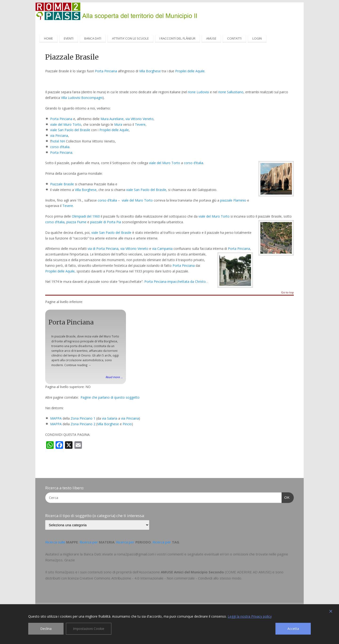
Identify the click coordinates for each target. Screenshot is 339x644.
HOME (48, 38)
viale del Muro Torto (66, 124)
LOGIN (257, 38)
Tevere (140, 124)
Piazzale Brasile (62, 184)
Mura (118, 124)
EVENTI (69, 38)
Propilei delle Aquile (190, 71)
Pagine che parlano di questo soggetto (110, 397)
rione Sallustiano (231, 92)
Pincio (127, 424)
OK (286, 497)
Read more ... (114, 377)
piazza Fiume (76, 222)
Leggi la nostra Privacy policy (250, 616)
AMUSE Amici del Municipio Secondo (192, 572)
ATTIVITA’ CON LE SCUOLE (130, 38)
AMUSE (211, 38)
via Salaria (110, 418)
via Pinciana (59, 136)
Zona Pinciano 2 (83, 424)
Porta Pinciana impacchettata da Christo (175, 281)
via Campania (162, 249)
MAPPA (56, 418)
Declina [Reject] (46, 629)
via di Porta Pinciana (103, 249)
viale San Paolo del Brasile (70, 130)
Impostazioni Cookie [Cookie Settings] (89, 629)
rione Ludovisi (198, 92)
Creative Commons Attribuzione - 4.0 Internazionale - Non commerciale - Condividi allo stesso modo (160, 578)
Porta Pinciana (106, 71)
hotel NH (58, 141)
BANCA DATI (93, 38)
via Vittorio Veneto (139, 119)
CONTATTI (234, 38)
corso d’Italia (60, 147)
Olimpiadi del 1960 (86, 216)
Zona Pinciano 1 (83, 418)
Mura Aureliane (112, 119)
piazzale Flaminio (233, 200)
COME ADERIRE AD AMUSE (248, 572)
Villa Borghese (150, 71)
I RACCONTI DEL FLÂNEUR (177, 38)
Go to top (287, 293)
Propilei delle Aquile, (60, 271)
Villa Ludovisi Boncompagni (82, 98)
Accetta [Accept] (293, 629)
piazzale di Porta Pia (106, 222)
